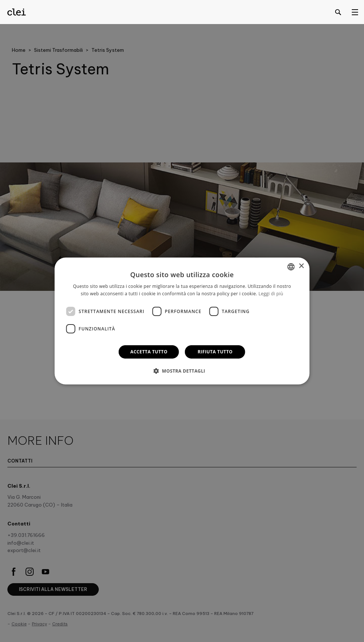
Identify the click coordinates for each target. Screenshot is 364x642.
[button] (182, 371)
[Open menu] (355, 12)
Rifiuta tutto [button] (215, 352)
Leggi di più (271, 294)
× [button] (301, 266)
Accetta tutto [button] (149, 352)
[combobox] (291, 267)
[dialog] (182, 321)
